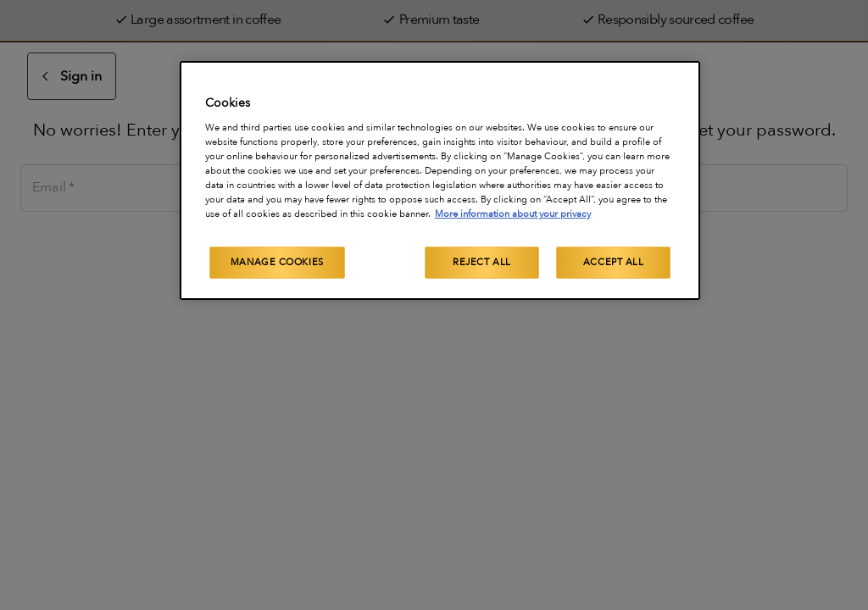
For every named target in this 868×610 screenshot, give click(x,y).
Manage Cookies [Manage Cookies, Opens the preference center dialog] (277, 262)
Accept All (614, 262)
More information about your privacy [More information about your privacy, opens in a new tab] (513, 214)
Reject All (482, 262)
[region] (440, 180)
